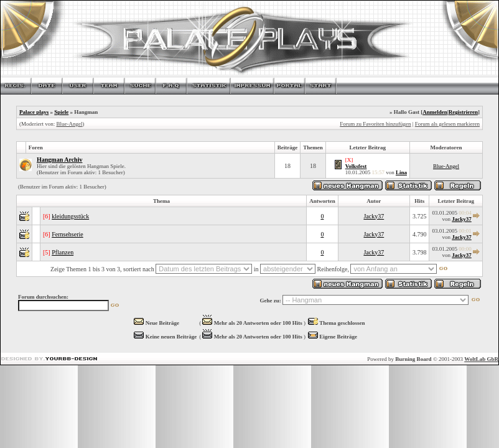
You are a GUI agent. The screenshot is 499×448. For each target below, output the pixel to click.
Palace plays (34, 112)
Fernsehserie (68, 234)
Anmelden (435, 112)
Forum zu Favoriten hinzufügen (375, 124)
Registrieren (463, 112)
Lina (401, 172)
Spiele (61, 112)
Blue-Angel (69, 124)
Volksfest (356, 166)
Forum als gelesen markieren (447, 124)
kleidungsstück (70, 216)
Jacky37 (374, 216)
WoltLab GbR (481, 359)
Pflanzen (63, 252)
